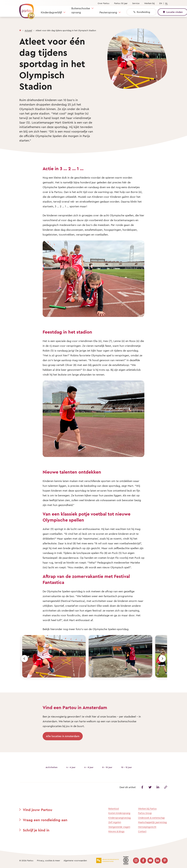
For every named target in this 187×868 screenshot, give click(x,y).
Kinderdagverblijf (51, 12)
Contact (142, 831)
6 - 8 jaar (89, 767)
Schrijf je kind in (36, 830)
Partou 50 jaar (121, 3)
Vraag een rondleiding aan (45, 820)
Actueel (28, 30)
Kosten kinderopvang (119, 813)
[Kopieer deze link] (166, 787)
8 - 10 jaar (107, 767)
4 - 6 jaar (71, 767)
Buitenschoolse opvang (81, 10)
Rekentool (114, 809)
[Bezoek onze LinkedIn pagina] (158, 861)
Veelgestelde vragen (119, 827)
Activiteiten (52, 767)
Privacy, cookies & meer (48, 860)
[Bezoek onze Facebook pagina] (143, 861)
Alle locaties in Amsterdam (63, 736)
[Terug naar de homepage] (25, 10)
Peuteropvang (108, 12)
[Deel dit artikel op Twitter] (150, 787)
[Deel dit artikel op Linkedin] (158, 787)
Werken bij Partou (147, 809)
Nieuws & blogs (116, 831)
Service (136, 3)
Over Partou (104, 3)
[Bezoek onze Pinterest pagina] (165, 861)
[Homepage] (20, 30)
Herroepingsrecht (147, 827)
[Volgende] (162, 659)
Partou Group (145, 813)
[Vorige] (24, 659)
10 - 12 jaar (126, 767)
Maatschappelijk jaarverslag (152, 822)
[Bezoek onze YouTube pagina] (150, 861)
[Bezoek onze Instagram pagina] (136, 861)
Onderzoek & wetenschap (151, 818)
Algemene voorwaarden (75, 860)
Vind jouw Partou (38, 810)
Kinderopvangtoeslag (120, 818)
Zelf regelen (115, 822)
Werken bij (149, 3)
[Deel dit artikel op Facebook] (142, 787)
